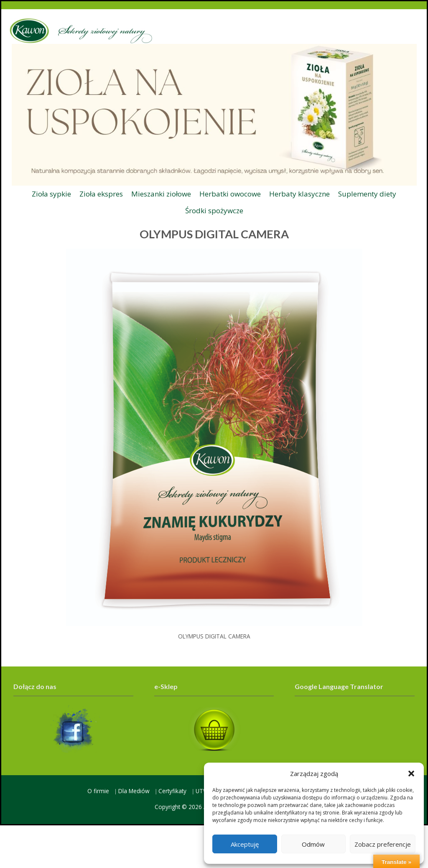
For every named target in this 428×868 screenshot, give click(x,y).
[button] (411, 774)
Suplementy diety (367, 194)
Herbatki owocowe (230, 194)
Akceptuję (245, 844)
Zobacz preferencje (383, 844)
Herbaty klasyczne (299, 194)
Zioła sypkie (51, 194)
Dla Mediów (134, 791)
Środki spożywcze (214, 211)
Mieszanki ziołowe (161, 194)
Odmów (313, 844)
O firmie (98, 791)
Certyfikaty (172, 791)
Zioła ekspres (101, 194)
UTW (202, 791)
